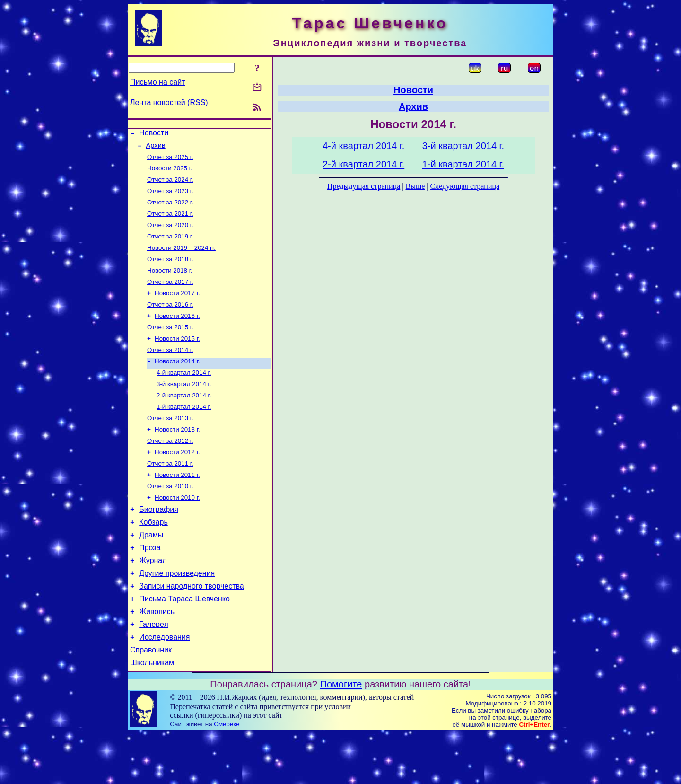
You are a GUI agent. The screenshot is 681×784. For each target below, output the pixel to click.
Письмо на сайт (157, 82)
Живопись (157, 656)
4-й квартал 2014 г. (184, 394)
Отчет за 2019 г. (170, 247)
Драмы (151, 571)
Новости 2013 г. (177, 456)
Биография (159, 543)
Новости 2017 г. (177, 308)
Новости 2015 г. (177, 357)
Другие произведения (177, 614)
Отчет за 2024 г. (170, 185)
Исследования (164, 685)
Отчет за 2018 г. (170, 271)
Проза (150, 586)
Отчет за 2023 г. (170, 198)
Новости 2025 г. (170, 173)
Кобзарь (153, 557)
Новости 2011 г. (177, 505)
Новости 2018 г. (170, 284)
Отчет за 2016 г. (170, 321)
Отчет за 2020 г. (170, 234)
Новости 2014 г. (177, 382)
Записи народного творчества (192, 628)
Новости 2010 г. (177, 530)
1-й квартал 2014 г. (184, 431)
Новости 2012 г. (177, 480)
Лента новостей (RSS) (169, 102)
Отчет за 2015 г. (170, 345)
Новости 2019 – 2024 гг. (181, 259)
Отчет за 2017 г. (170, 296)
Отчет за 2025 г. (170, 161)
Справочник (151, 699)
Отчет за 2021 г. (170, 222)
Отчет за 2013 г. (170, 444)
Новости (154, 134)
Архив (156, 148)
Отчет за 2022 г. (170, 210)
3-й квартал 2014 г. (184, 407)
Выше (415, 186)
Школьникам (152, 713)
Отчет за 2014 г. (170, 370)
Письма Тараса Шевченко (184, 642)
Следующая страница (465, 186)
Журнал (153, 600)
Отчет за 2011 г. (170, 493)
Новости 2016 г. (177, 333)
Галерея (153, 671)
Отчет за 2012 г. (170, 468)
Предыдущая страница (364, 186)
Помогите (341, 735)
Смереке (227, 775)
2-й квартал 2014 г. (184, 419)
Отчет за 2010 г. (170, 517)
